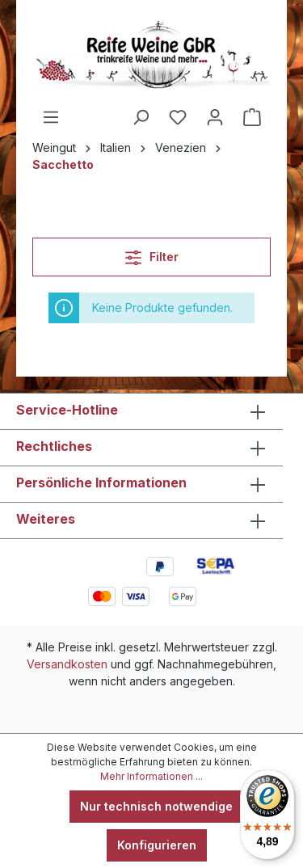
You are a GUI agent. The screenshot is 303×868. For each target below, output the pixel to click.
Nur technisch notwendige (156, 806)
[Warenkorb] (252, 117)
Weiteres (46, 519)
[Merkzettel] (178, 117)
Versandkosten (67, 664)
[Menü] (51, 117)
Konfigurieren (157, 845)
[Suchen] (141, 117)
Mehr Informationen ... (151, 776)
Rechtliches (54, 446)
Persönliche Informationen (101, 482)
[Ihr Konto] (215, 117)
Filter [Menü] (152, 254)
